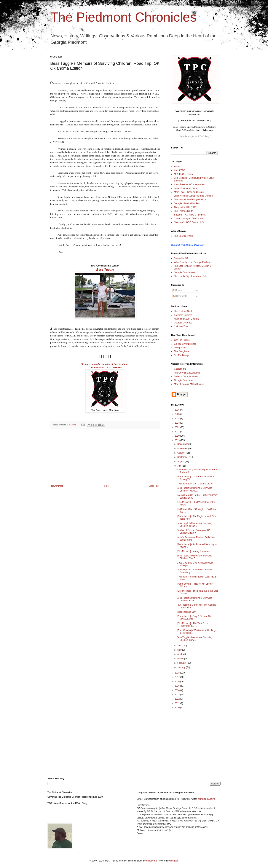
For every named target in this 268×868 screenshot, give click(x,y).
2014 (178, 690)
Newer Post (57, 486)
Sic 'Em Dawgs (181, 355)
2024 (178, 419)
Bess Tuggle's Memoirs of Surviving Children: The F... (194, 557)
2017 (178, 677)
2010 (178, 708)
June (180, 646)
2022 (178, 427)
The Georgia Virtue (183, 236)
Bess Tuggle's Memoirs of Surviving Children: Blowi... (194, 639)
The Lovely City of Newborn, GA (190, 276)
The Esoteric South (184, 211)
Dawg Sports (180, 348)
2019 (178, 440)
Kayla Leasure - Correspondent (190, 184)
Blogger (174, 861)
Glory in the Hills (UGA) (186, 207)
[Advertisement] (105, 457)
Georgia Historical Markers (187, 203)
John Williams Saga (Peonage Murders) (194, 196)
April (180, 654)
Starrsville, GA (181, 258)
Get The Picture (182, 340)
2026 (178, 410)
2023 (178, 423)
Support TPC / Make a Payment (190, 215)
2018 (178, 673)
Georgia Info (180, 369)
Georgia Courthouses (185, 272)
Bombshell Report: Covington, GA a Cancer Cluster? (194, 532)
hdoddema (151, 861)
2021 (178, 432)
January (182, 667)
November (183, 449)
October (182, 453)
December (183, 444)
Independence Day (186, 612)
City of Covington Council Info (189, 218)
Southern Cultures (183, 315)
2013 (178, 695)
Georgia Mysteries (183, 323)
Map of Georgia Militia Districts (189, 384)
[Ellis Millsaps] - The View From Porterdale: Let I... (192, 625)
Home (106, 486)
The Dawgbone (182, 351)
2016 (178, 682)
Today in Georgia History (186, 376)
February (182, 663)
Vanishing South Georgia (186, 319)
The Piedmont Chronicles (123, 17)
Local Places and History (186, 188)
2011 (178, 703)
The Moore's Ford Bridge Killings (190, 200)
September (183, 457)
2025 (178, 414)
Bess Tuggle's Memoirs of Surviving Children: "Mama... (194, 489)
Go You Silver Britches (185, 344)
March (181, 659)
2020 (178, 436)
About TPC (179, 170)
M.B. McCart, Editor (184, 174)
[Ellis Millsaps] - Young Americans (193, 551)
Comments (180, 296)
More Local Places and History (189, 192)
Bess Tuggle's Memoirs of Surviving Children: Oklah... (194, 524)
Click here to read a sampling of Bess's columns (105, 364)
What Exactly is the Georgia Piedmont (193, 262)
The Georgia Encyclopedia (187, 373)
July (180, 466)
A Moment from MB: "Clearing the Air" (195, 484)
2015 (178, 686)
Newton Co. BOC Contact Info (189, 222)
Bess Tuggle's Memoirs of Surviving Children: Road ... (194, 599)
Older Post (154, 486)
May (180, 650)
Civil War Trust (181, 326)
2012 (178, 699)
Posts (177, 290)
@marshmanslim (206, 799)
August (181, 462)
